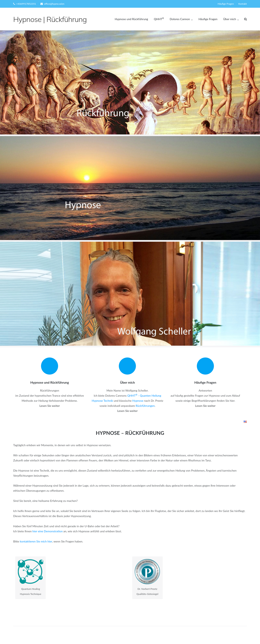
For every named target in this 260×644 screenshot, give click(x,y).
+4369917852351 (26, 4)
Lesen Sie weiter (50, 406)
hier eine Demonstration (48, 531)
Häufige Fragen (226, 4)
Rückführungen (145, 406)
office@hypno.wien (54, 4)
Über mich (230, 19)
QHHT (159, 19)
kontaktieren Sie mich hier (36, 541)
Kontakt (243, 4)
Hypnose (138, 401)
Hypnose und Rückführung (131, 19)
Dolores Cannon (180, 19)
